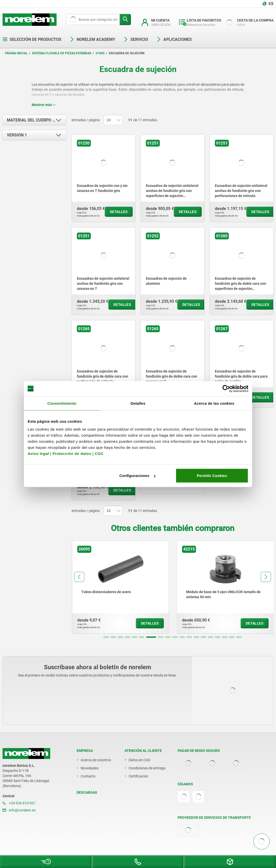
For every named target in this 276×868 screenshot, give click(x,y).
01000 (100, 53)
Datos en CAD (139, 760)
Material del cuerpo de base (37, 120)
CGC (99, 454)
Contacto (88, 776)
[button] (106, 637)
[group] (97, 587)
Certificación (139, 776)
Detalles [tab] (138, 403)
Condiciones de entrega (147, 768)
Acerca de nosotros (96, 760)
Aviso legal (38, 454)
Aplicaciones (174, 39)
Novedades (90, 768)
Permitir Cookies (212, 476)
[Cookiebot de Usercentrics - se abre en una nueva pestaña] (226, 388)
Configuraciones (137, 476)
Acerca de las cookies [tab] (214, 403)
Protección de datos (72, 454)
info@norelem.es (19, 810)
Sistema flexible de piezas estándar (62, 53)
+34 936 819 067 (19, 803)
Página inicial (16, 53)
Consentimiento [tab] (62, 403)
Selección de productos (32, 39)
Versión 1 (17, 135)
